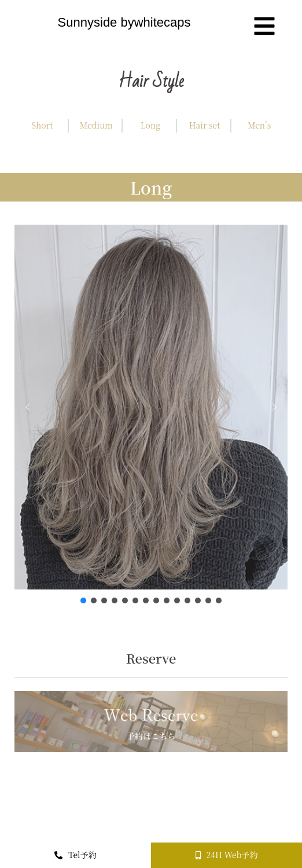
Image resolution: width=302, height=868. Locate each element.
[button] (28, 407)
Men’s (259, 125)
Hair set (205, 125)
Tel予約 (75, 855)
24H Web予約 (227, 855)
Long (150, 125)
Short (42, 125)
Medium (96, 125)
